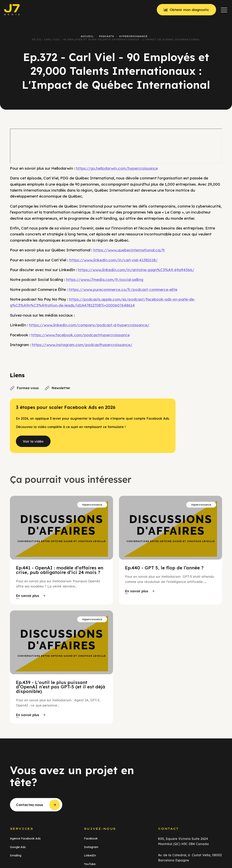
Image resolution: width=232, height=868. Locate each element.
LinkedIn (90, 855)
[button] (224, 10)
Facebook (91, 838)
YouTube (90, 864)
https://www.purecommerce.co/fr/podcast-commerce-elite (123, 289)
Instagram (91, 847)
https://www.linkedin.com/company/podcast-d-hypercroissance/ (89, 325)
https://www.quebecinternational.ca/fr (129, 250)
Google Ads (18, 847)
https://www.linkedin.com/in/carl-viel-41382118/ (114, 260)
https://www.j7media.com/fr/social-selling (105, 279)
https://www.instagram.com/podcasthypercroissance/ (82, 345)
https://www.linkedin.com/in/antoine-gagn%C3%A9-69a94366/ (136, 270)
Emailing (16, 855)
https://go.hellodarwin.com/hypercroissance (117, 168)
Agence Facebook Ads (25, 838)
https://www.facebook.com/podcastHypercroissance (80, 335)
